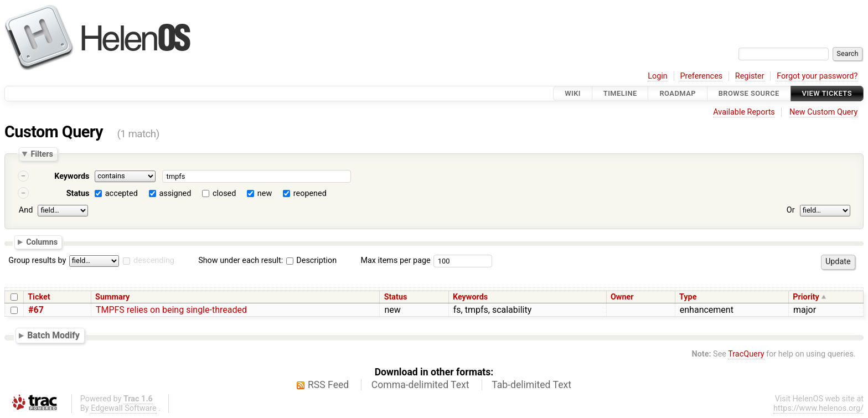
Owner (622, 297)
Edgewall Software (124, 408)
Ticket (39, 297)
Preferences (701, 76)
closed (224, 193)
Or (791, 210)
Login (658, 76)
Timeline (620, 93)
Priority (806, 297)
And (26, 210)
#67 (36, 310)
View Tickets (827, 93)
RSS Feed (328, 385)
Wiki (573, 93)
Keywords (72, 176)
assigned (175, 193)
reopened (310, 193)
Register (750, 76)
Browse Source (749, 93)
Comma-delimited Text (420, 385)
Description (311, 260)
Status (78, 193)
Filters (42, 154)
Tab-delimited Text (531, 385)
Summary (112, 297)
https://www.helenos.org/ (818, 408)
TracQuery (746, 354)
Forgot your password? (817, 76)
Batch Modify (53, 335)
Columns (42, 241)
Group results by (37, 260)
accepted (122, 193)
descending (154, 260)
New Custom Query (823, 112)
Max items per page (395, 260)
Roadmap (678, 93)
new (265, 193)
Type (688, 297)
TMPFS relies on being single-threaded (171, 310)
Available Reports (744, 112)
